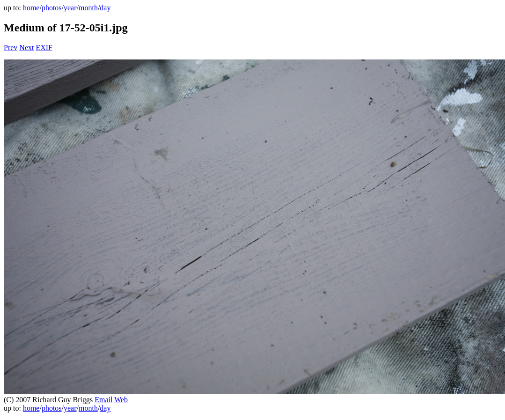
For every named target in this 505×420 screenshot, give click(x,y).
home (31, 8)
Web (121, 400)
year (70, 8)
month (88, 8)
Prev (11, 48)
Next (26, 48)
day (105, 8)
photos (52, 8)
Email (103, 400)
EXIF (44, 48)
